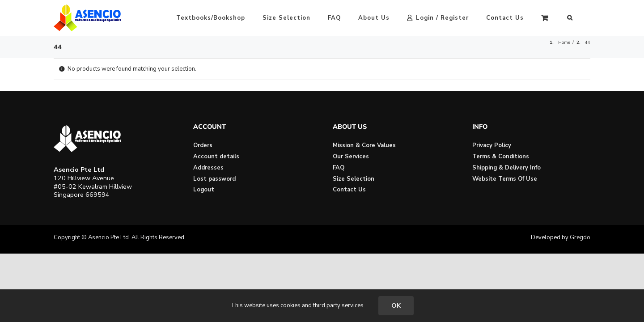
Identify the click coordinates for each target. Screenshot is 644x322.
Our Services (351, 157)
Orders (203, 145)
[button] (587, 18)
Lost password (214, 179)
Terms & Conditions (501, 157)
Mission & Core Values (364, 145)
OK (396, 306)
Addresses (208, 168)
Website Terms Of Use (505, 179)
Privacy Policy (492, 145)
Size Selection (354, 179)
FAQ (339, 168)
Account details (216, 157)
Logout (204, 190)
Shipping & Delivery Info (506, 168)
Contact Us (349, 190)
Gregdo (580, 237)
